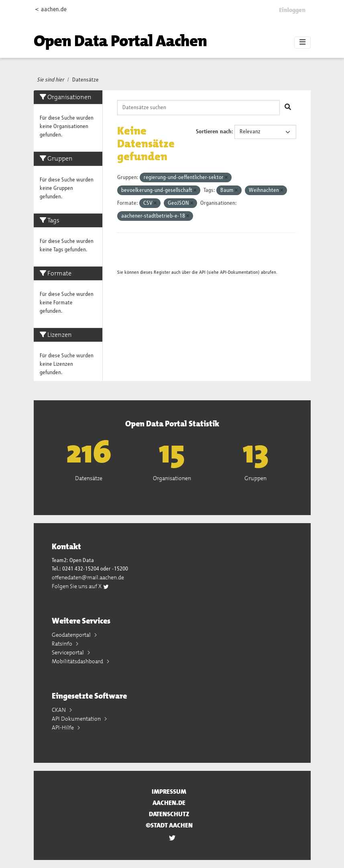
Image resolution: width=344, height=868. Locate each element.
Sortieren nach (214, 132)
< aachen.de (51, 9)
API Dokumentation (77, 719)
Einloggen (292, 10)
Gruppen (255, 478)
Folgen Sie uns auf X (80, 586)
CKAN (59, 710)
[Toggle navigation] (302, 43)
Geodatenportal (72, 635)
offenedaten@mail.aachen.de (88, 577)
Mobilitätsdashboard (78, 661)
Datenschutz (169, 814)
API (202, 272)
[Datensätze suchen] (198, 108)
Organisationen (172, 478)
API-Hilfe (63, 727)
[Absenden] (288, 108)
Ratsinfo (63, 644)
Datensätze (85, 80)
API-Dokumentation (239, 272)
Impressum (169, 792)
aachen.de (169, 803)
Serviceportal (68, 652)
